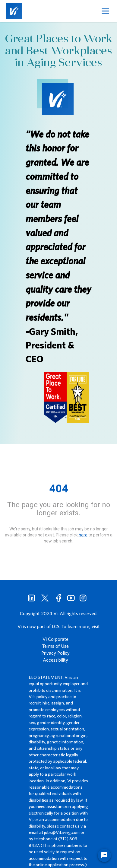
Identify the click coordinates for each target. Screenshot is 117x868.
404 (59, 489)
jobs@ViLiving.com (62, 832)
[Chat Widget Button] (104, 855)
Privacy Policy (55, 653)
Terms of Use (55, 646)
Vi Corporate (55, 639)
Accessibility (55, 660)
